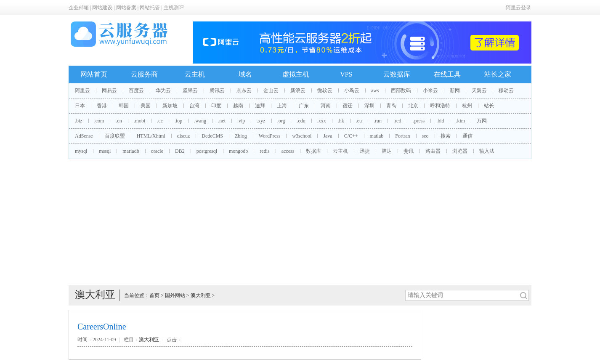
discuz (184, 136)
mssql (105, 151)
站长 (489, 106)
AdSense (84, 136)
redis (264, 151)
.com (99, 121)
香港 (102, 106)
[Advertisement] (300, 222)
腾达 (387, 151)
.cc (160, 121)
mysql (81, 151)
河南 (326, 106)
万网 (482, 121)
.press (419, 121)
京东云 (244, 90)
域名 (245, 74)
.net (222, 121)
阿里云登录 (518, 8)
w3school (302, 136)
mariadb (131, 151)
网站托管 (150, 8)
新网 (455, 90)
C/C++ (351, 136)
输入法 (487, 151)
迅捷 (365, 151)
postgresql (207, 151)
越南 (238, 106)
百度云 (136, 90)
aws (375, 90)
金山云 (271, 90)
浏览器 (460, 151)
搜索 (446, 136)
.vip (241, 121)
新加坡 (170, 106)
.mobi (140, 121)
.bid (440, 121)
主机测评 (174, 8)
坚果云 (190, 90)
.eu (359, 121)
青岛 (391, 106)
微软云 (325, 90)
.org (281, 121)
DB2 (180, 151)
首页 (154, 295)
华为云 (163, 90)
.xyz (261, 121)
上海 (282, 106)
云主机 (195, 74)
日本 (80, 106)
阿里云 (82, 90)
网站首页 (94, 74)
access (288, 151)
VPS (346, 74)
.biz (79, 121)
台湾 (194, 106)
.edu (301, 121)
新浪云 (298, 90)
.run (378, 121)
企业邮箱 (79, 8)
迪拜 (260, 106)
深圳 (369, 106)
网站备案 (126, 8)
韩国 (124, 106)
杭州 (467, 106)
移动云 (506, 90)
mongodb (238, 151)
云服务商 (144, 74)
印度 (216, 106)
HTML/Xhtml (151, 136)
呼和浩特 (440, 106)
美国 (146, 106)
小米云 (430, 90)
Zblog (241, 136)
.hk (341, 121)
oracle (157, 151)
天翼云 (479, 90)
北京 (413, 106)
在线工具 (447, 74)
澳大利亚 (201, 295)
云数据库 (397, 74)
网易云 (109, 90)
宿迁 (348, 106)
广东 (304, 106)
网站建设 (102, 8)
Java (328, 136)
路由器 (433, 151)
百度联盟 (115, 136)
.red (397, 121)
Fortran (402, 136)
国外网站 (175, 295)
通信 (467, 136)
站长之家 (498, 74)
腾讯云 (217, 90)
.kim (460, 121)
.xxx (322, 121)
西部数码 (401, 90)
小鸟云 (352, 90)
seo (425, 136)
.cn (119, 121)
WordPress (270, 136)
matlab (377, 136)
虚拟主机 (296, 74)
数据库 (313, 151)
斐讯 (409, 151)
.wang (200, 121)
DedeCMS (212, 136)
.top (178, 121)
